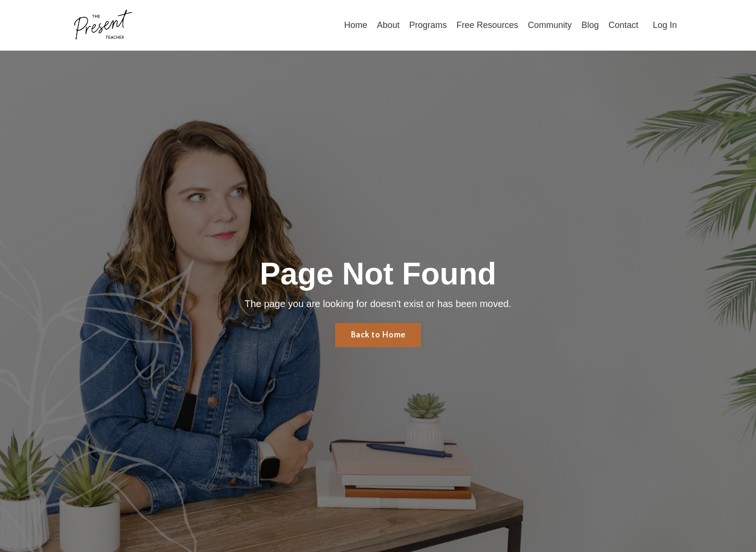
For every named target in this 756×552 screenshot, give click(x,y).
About (388, 25)
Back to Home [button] (378, 335)
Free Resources (487, 25)
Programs (428, 25)
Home (356, 25)
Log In (665, 25)
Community (550, 25)
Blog (590, 25)
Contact (623, 25)
